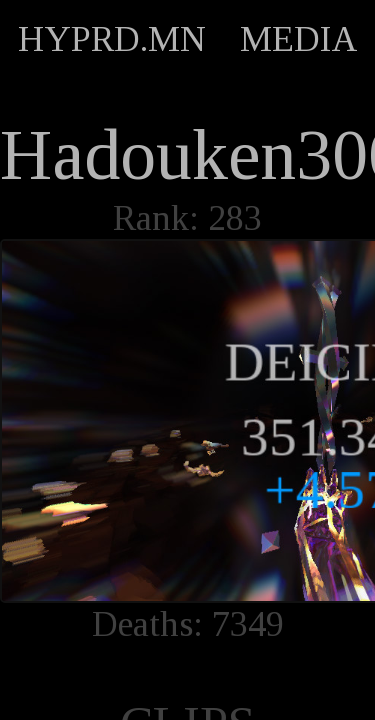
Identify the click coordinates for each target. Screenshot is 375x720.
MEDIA (299, 39)
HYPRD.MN (112, 39)
